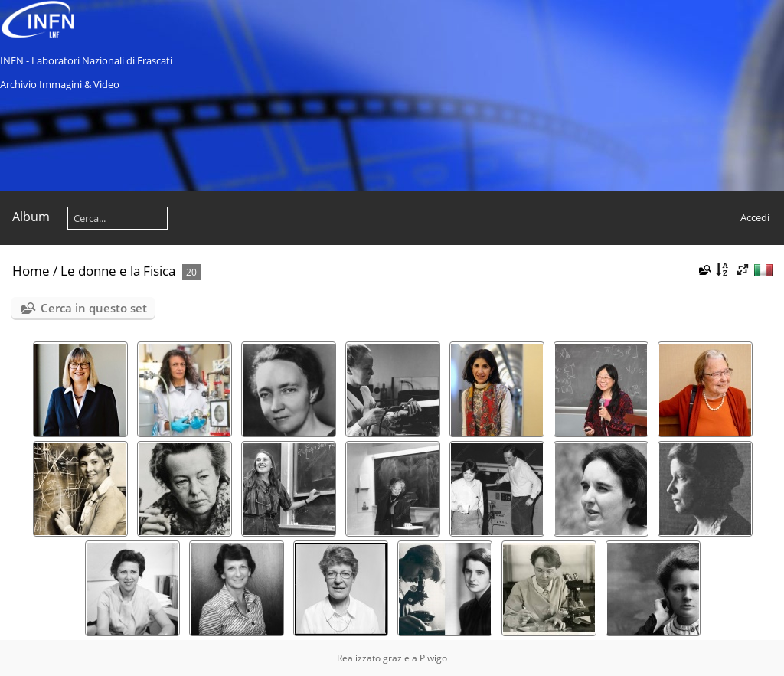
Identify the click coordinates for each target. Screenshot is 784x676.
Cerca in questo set (94, 308)
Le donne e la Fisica (118, 271)
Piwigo (433, 658)
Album (31, 217)
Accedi (755, 217)
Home (31, 271)
